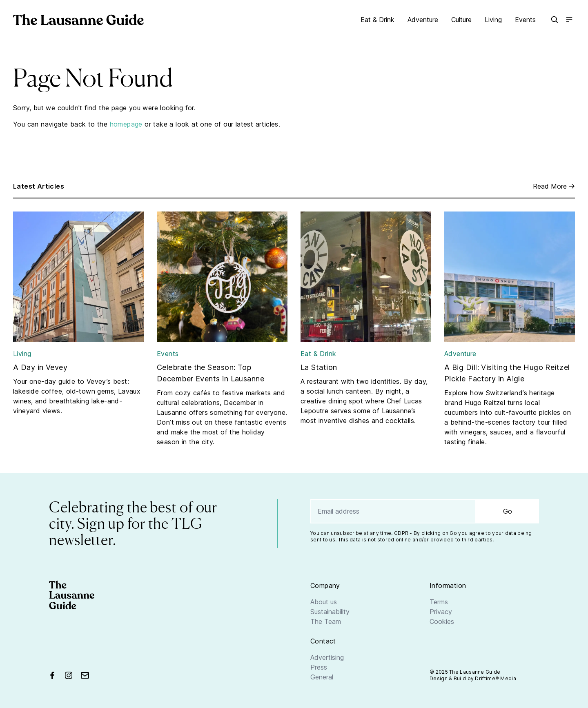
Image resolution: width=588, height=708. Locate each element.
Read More (554, 186)
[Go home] (78, 20)
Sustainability (330, 612)
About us (324, 602)
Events (525, 20)
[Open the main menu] (569, 20)
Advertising (327, 657)
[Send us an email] (85, 675)
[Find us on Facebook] (52, 675)
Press (319, 667)
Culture (461, 20)
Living (493, 20)
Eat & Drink (378, 20)
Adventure (423, 20)
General (322, 677)
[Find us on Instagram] (69, 675)
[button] (555, 20)
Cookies (442, 621)
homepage (126, 124)
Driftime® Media (496, 678)
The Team (326, 621)
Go (508, 511)
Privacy (441, 612)
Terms (439, 602)
